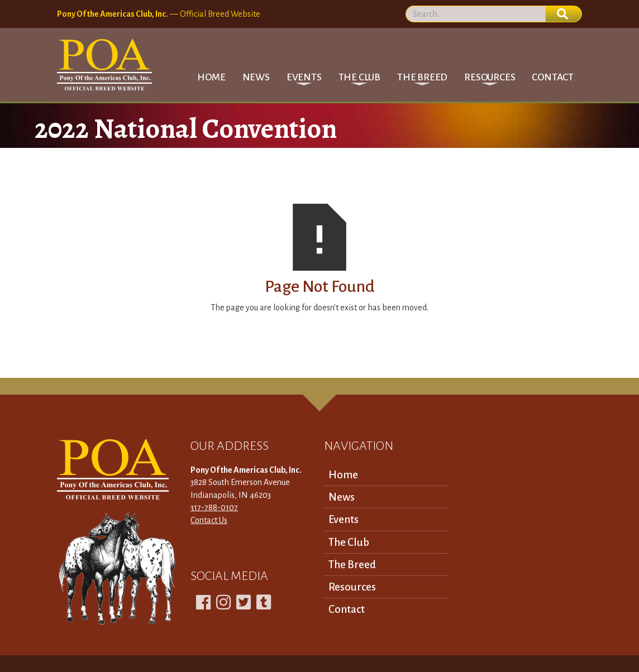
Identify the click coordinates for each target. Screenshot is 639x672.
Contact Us (209, 520)
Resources (352, 587)
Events (344, 519)
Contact (553, 77)
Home (211, 77)
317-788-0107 (214, 507)
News (256, 77)
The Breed (352, 565)
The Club (349, 542)
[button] (304, 77)
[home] (104, 65)
